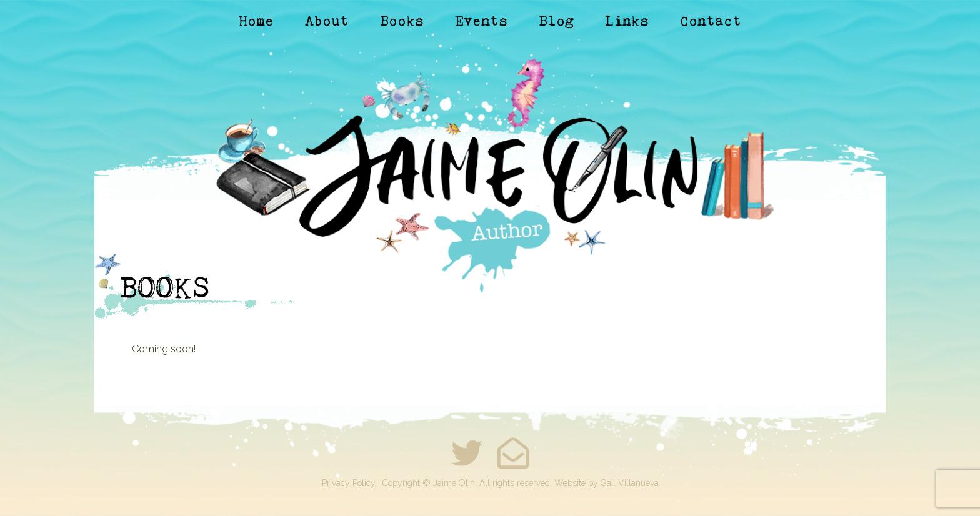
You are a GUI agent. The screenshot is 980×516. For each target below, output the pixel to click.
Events (481, 21)
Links (627, 21)
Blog (556, 21)
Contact (711, 21)
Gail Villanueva (630, 483)
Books (402, 21)
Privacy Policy (349, 483)
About (327, 21)
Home (256, 21)
